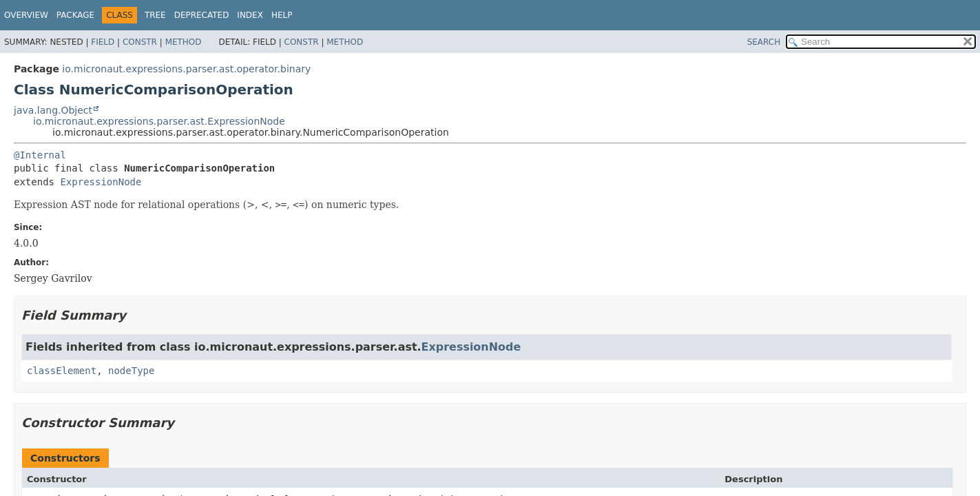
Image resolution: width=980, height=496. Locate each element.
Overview (26, 15)
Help (282, 15)
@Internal (40, 155)
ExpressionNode (101, 182)
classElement (62, 371)
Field (103, 42)
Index (250, 15)
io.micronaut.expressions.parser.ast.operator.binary (186, 69)
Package (75, 15)
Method (184, 42)
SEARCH (764, 42)
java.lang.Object (53, 110)
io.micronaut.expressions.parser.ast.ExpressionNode (159, 121)
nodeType (131, 371)
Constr (140, 42)
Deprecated (202, 15)
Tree (155, 15)
